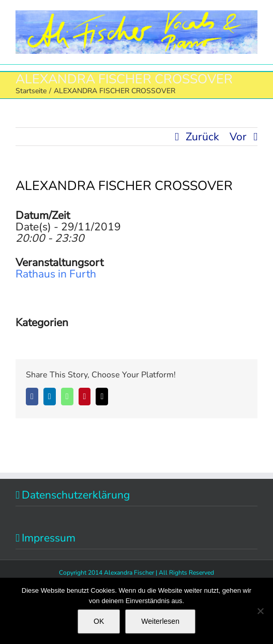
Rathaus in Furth (56, 274)
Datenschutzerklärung (76, 495)
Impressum (49, 538)
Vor (238, 137)
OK (99, 621)
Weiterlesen (160, 621)
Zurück (202, 137)
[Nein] (260, 611)
